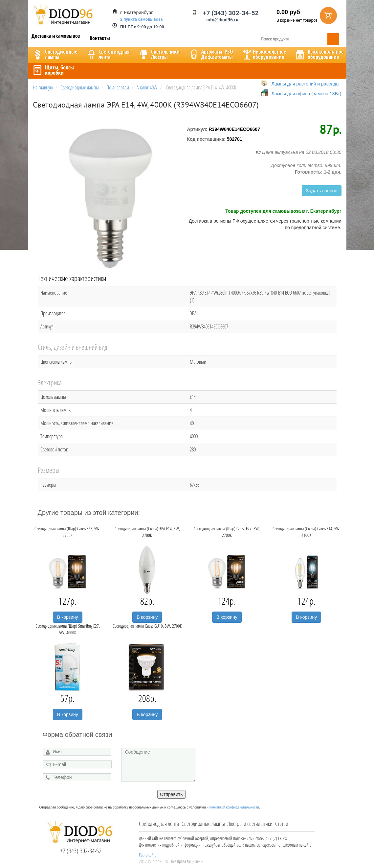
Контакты (100, 38)
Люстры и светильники (250, 824)
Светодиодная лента (159, 824)
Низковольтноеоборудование (264, 54)
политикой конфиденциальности (234, 807)
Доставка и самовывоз (56, 36)
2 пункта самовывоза (141, 19)
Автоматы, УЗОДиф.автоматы (210, 54)
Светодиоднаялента (107, 54)
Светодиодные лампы (203, 824)
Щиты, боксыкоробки (53, 70)
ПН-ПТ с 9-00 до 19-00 (142, 27)
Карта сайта (148, 855)
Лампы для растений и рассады (306, 84)
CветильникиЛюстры (159, 54)
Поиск (333, 39)
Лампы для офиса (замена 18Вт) (307, 94)
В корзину (68, 617)
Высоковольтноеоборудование (319, 54)
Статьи (282, 824)
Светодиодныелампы (55, 54)
